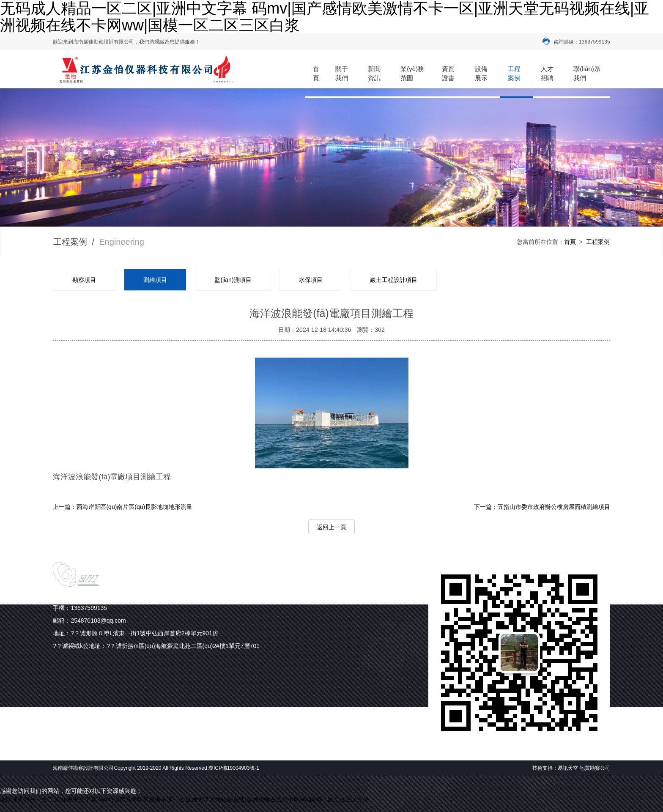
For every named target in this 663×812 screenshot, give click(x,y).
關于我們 (342, 73)
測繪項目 (155, 280)
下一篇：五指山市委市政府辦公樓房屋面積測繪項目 (542, 507)
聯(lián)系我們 (587, 73)
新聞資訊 (374, 73)
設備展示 (481, 73)
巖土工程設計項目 (394, 280)
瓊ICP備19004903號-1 (234, 768)
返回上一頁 (331, 527)
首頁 (316, 73)
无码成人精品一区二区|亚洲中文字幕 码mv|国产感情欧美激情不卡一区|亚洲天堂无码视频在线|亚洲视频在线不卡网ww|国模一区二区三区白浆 (185, 799)
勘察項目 (84, 280)
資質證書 (448, 73)
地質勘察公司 (595, 768)
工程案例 (514, 73)
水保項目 (311, 280)
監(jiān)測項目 (233, 280)
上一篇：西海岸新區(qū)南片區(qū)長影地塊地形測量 (123, 507)
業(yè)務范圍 (412, 73)
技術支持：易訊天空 (555, 768)
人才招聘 (547, 73)
